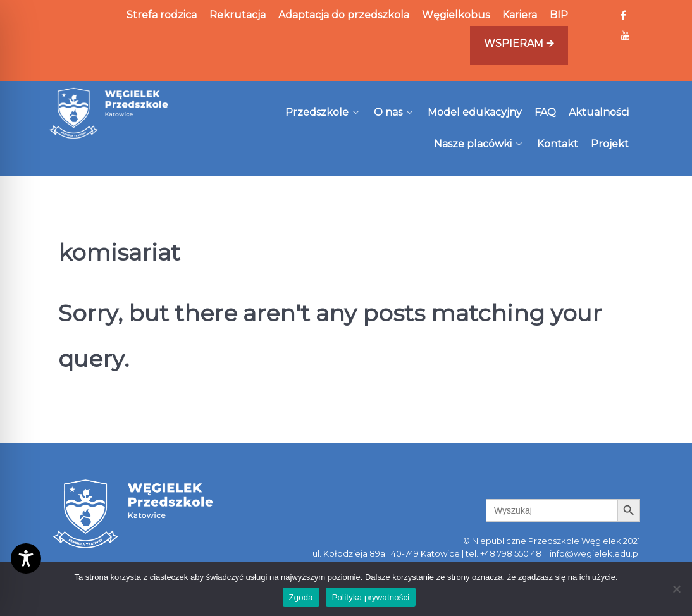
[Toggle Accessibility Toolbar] (26, 558)
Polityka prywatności (371, 597)
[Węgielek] (109, 113)
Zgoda (301, 597)
